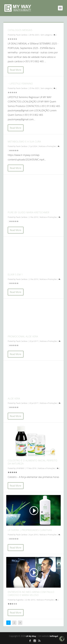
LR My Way (31, 636)
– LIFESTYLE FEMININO (20, 84)
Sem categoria (46, 35)
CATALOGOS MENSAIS (20, 30)
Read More (16, 70)
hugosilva (20, 600)
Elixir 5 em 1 (15, 275)
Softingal (54, 636)
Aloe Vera (14, 399)
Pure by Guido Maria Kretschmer (29, 212)
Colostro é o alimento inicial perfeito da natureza (33, 462)
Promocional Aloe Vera (23, 336)
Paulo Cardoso (22, 35)
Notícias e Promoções (48, 146)
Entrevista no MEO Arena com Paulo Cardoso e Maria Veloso (31, 594)
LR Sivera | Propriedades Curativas (30, 530)
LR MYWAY (20, 468)
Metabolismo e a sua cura (24, 142)
